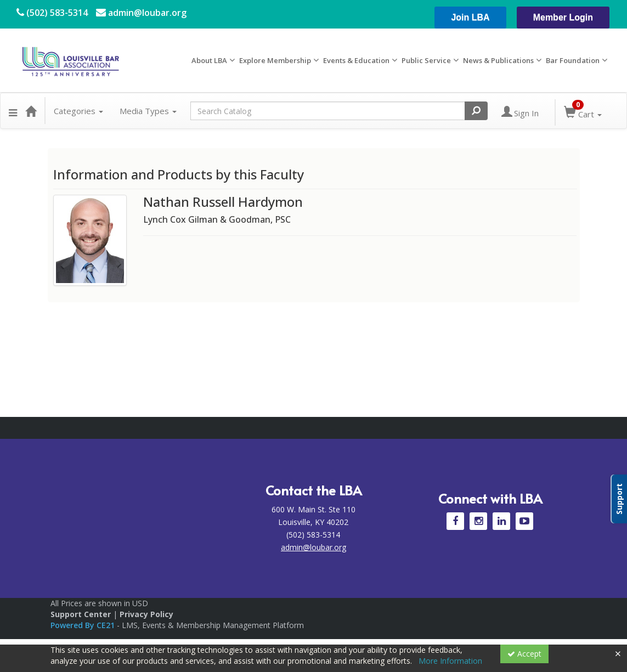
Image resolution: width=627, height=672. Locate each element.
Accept (524, 654)
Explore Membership (275, 60)
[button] (13, 111)
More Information (450, 661)
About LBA (209, 60)
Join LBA (470, 17)
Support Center (81, 614)
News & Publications (498, 60)
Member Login (563, 17)
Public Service (426, 60)
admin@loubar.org (141, 13)
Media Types (148, 111)
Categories (78, 111)
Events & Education (356, 60)
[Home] (31, 111)
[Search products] (476, 111)
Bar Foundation (573, 60)
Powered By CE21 (84, 625)
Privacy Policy (146, 614)
